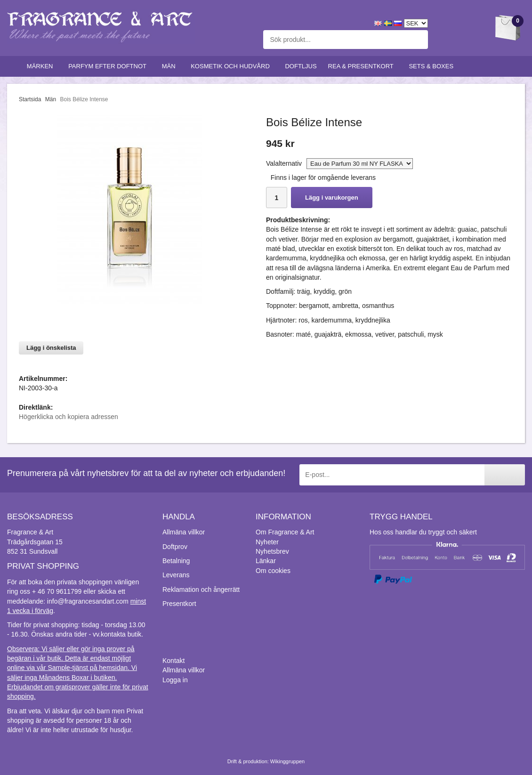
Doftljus (301, 66)
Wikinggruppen (287, 761)
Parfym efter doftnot (109, 66)
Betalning (176, 561)
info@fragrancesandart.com (88, 601)
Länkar (266, 561)
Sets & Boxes (433, 66)
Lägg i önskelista (51, 348)
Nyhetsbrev (272, 551)
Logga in (175, 680)
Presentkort (179, 604)
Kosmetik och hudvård (232, 66)
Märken (42, 66)
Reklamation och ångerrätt (201, 589)
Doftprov (175, 547)
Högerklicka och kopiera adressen (69, 417)
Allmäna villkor (184, 532)
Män (171, 66)
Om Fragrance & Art (285, 532)
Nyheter (267, 542)
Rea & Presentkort (363, 66)
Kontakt (173, 661)
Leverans (176, 575)
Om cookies (273, 571)
